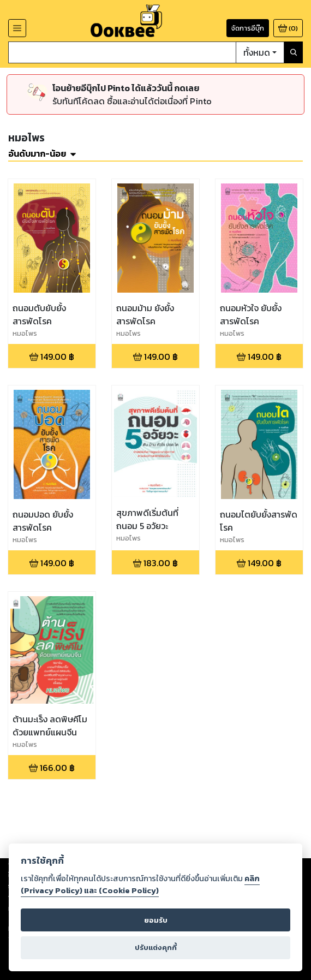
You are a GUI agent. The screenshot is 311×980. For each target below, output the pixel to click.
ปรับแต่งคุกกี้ (156, 948)
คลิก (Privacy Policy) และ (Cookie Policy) (140, 884)
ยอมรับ (156, 920)
